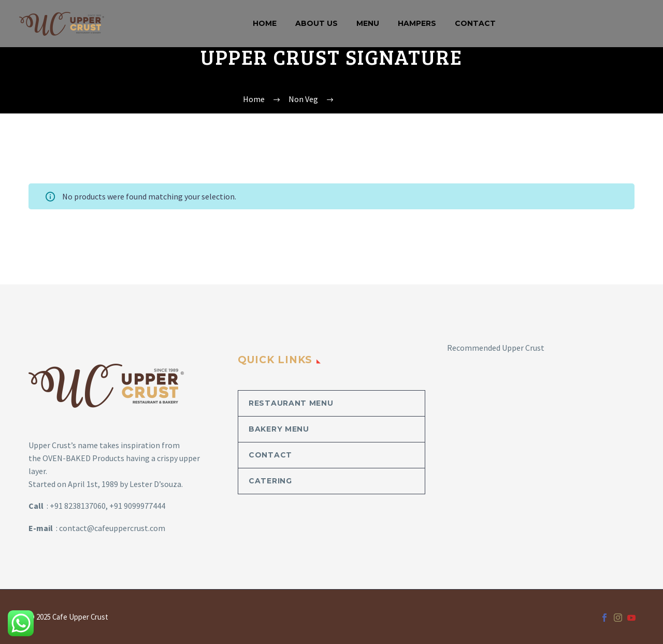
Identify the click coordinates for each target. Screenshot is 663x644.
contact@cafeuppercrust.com (112, 528)
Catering (270, 481)
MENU (368, 23)
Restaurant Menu (291, 403)
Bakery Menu (279, 429)
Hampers (417, 23)
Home (265, 23)
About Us (316, 23)
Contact (475, 23)
